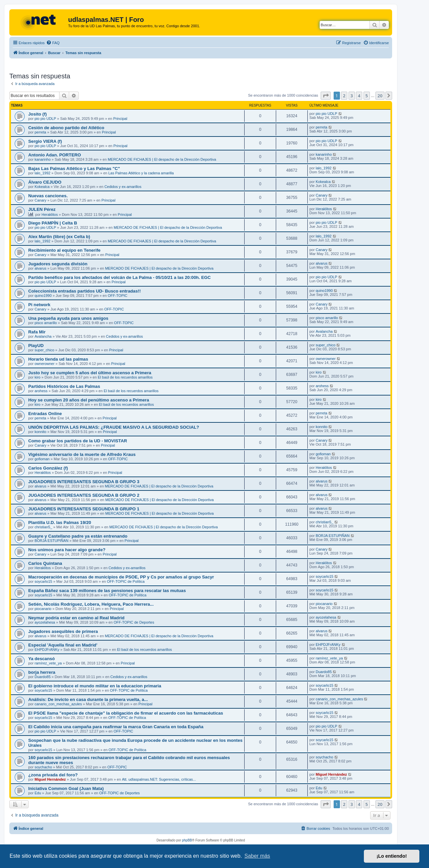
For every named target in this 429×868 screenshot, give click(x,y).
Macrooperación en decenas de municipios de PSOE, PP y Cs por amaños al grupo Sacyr (121, 577)
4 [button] (359, 96)
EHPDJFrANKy (47, 650)
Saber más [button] (257, 856)
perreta (40, 132)
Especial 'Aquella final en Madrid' (63, 645)
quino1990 (43, 296)
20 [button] (380, 96)
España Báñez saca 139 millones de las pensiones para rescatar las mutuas (107, 591)
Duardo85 (43, 677)
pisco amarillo (46, 323)
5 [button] (367, 96)
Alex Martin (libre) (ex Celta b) (59, 237)
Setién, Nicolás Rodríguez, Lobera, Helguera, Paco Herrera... (91, 604)
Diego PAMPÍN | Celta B (53, 223)
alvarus (40, 268)
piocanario (43, 609)
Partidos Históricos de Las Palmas (64, 386)
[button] (326, 96)
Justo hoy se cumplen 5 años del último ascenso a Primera (90, 373)
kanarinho (43, 159)
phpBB (187, 840)
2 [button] (344, 96)
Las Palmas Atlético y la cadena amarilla (141, 173)
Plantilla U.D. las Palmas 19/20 (60, 522)
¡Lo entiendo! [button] (392, 856)
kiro (38, 377)
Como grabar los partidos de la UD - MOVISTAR (78, 441)
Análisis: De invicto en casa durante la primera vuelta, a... (88, 699)
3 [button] (352, 96)
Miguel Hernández (50, 779)
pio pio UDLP (45, 119)
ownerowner (45, 364)
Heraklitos (50, 215)
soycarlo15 (43, 581)
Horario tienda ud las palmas (58, 359)
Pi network (39, 305)
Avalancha (43, 336)
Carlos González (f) (48, 468)
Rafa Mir (37, 332)
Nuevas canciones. (48, 196)
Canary (40, 200)
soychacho (43, 767)
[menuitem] (53, 43)
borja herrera (42, 672)
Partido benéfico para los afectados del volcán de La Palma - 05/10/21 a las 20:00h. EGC (119, 277)
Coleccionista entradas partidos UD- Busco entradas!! (85, 291)
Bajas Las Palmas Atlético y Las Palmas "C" (74, 169)
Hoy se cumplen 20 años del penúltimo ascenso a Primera (89, 400)
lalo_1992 (43, 173)
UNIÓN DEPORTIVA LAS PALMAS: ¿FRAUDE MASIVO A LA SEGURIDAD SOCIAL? (114, 427)
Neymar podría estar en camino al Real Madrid (76, 618)
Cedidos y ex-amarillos (123, 187)
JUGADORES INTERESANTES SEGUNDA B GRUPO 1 (84, 509)
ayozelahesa (45, 622)
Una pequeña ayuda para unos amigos (68, 318)
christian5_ (43, 527)
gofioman (42, 459)
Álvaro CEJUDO (45, 182)
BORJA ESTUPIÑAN (52, 541)
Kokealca (42, 187)
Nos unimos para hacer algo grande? (67, 550)
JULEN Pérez (42, 209)
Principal (120, 119)
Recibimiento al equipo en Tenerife (64, 250)
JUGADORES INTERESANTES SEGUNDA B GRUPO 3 (84, 482)
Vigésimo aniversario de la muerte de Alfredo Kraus (82, 454)
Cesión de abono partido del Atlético (66, 128)
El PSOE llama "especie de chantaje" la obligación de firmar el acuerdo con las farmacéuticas (126, 713)
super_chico (44, 350)
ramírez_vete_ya (48, 663)
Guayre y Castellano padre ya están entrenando (78, 536)
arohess (41, 391)
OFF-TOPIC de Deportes (134, 622)
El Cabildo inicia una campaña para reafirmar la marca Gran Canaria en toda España (116, 727)
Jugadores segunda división (58, 264)
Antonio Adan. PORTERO (54, 155)
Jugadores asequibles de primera (63, 631)
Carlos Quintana (45, 563)
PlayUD (36, 346)
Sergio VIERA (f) (45, 141)
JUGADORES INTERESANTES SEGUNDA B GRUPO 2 (84, 495)
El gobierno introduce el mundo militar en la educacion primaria (95, 686)
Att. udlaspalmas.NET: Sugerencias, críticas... (159, 779)
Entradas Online (45, 414)
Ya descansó (42, 659)
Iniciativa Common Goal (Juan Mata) (66, 788)
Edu (38, 793)
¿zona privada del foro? (53, 775)
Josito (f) (38, 114)
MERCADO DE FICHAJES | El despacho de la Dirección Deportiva (162, 159)
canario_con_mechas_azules (58, 704)
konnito (40, 432)
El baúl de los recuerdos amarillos (125, 377)
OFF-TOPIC (117, 296)
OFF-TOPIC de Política (126, 581)
